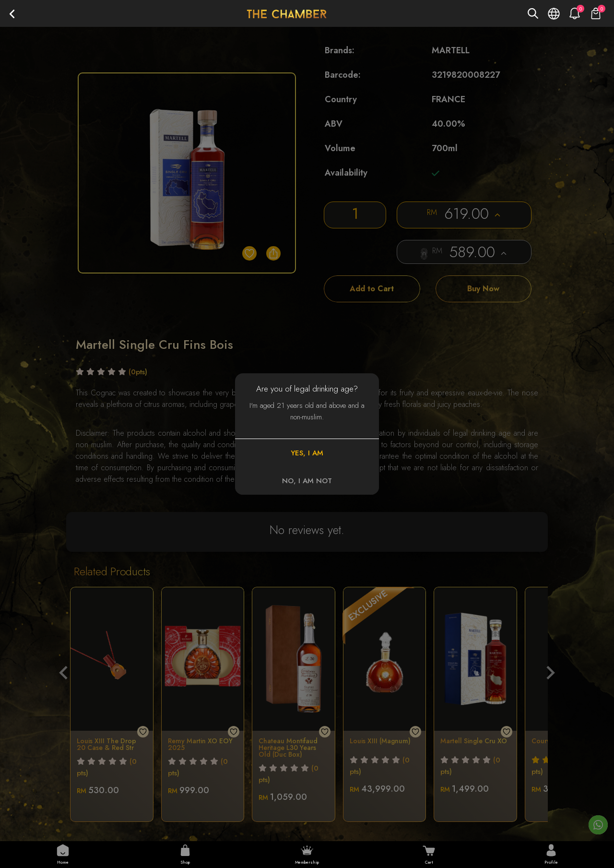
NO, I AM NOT (307, 481)
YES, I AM (307, 453)
